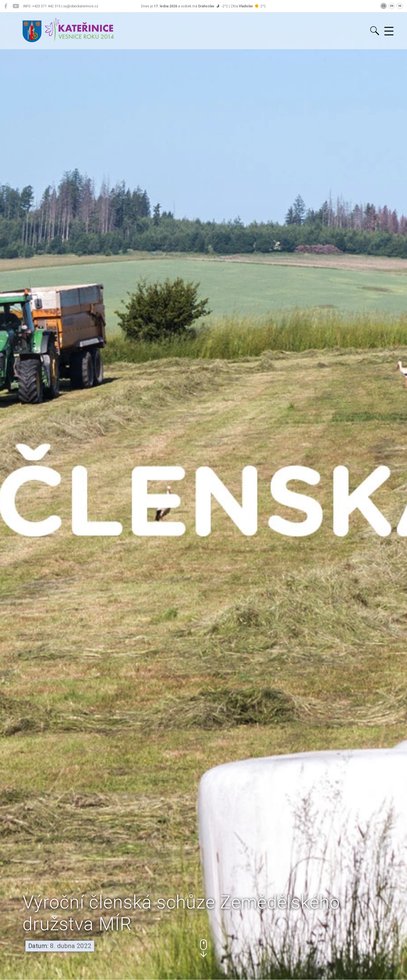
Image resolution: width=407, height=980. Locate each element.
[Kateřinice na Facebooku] (6, 6)
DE (400, 6)
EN (392, 6)
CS (384, 6)
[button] (203, 948)
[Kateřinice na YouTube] (16, 6)
